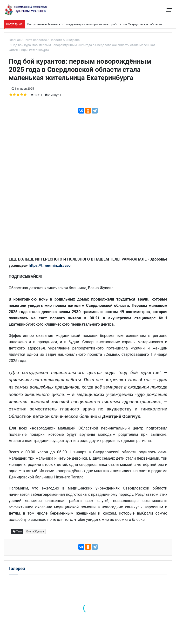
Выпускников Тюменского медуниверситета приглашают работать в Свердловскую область (95, 24)
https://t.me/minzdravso (50, 265)
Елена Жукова (35, 532)
